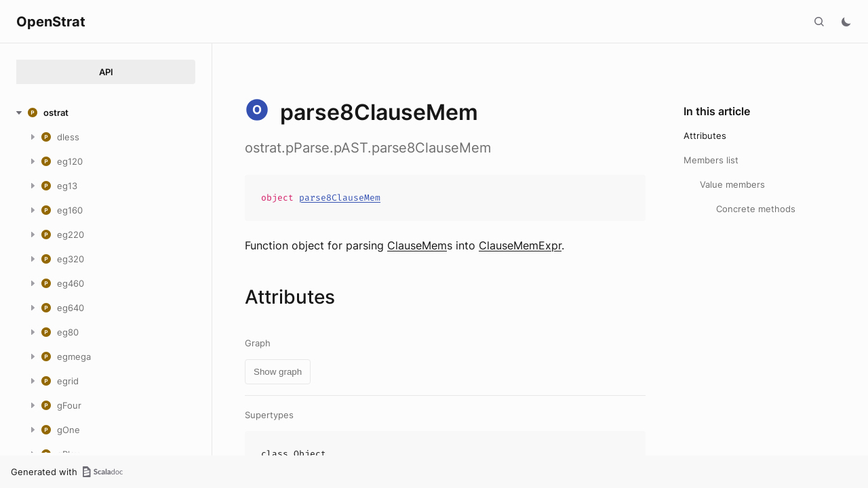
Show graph (278, 372)
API (106, 72)
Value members (732, 184)
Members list (711, 160)
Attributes (705, 136)
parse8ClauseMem (340, 198)
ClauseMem (417, 245)
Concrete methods (756, 209)
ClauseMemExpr (520, 245)
